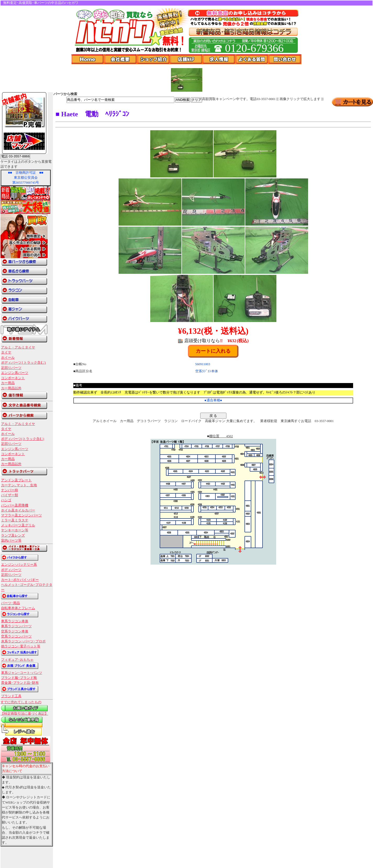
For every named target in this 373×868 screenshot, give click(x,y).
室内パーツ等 (11, 541)
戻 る (213, 416)
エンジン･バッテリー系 (19, 565)
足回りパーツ (11, 368)
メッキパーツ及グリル (18, 525)
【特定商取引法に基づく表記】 (24, 714)
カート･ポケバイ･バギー (20, 580)
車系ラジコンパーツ (16, 626)
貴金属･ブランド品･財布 (20, 683)
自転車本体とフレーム (18, 608)
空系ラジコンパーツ (16, 636)
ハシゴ (6, 500)
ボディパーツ (11, 570)
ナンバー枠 (10, 490)
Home (88, 59)
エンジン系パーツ (15, 373)
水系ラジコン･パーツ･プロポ (23, 641)
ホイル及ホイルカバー (18, 510)
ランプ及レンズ (13, 536)
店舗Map (186, 59)
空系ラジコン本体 (15, 631)
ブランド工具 (11, 696)
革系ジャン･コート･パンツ (22, 673)
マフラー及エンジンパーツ (21, 515)
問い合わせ (285, 59)
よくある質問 (252, 59)
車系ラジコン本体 (15, 621)
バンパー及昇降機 (15, 505)
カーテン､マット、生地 (19, 485)
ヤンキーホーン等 (15, 530)
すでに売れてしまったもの (21, 702)
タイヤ (6, 352)
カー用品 (8, 383)
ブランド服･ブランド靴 (19, 678)
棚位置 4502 (221, 436)
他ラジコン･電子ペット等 (21, 646)
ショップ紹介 (154, 59)
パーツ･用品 (10, 603)
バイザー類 (10, 495)
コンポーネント (13, 378)
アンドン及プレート (16, 480)
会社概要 (121, 59)
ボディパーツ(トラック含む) (24, 363)
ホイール (8, 358)
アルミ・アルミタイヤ (18, 347)
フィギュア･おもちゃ (17, 660)
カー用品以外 (11, 388)
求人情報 (219, 59)
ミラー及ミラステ (15, 520)
